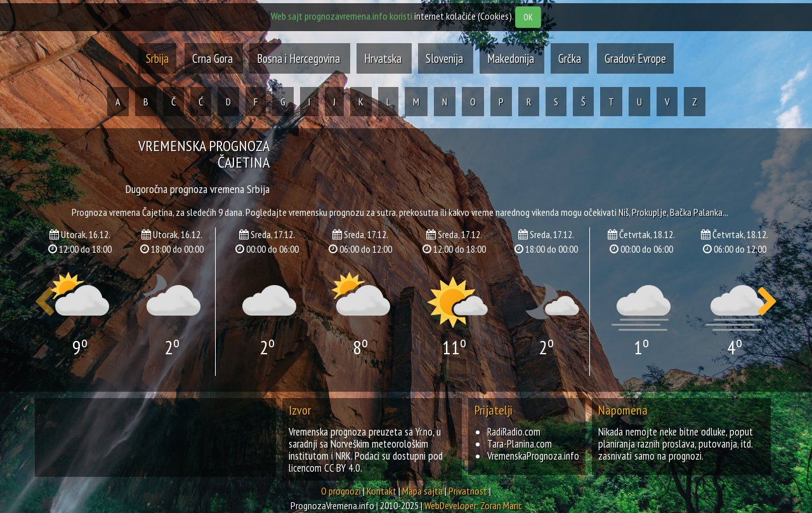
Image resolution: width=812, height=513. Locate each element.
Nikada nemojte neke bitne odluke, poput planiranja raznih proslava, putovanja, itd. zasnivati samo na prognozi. (676, 444)
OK (528, 17)
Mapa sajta (422, 491)
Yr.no (424, 432)
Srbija (157, 58)
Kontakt (382, 491)
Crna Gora (213, 58)
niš (624, 212)
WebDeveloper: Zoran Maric (473, 505)
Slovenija (446, 58)
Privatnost (468, 491)
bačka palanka (696, 212)
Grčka (570, 58)
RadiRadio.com (514, 432)
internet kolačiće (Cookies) (463, 16)
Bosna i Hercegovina (300, 58)
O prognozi (341, 491)
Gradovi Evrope (635, 58)
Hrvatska (384, 58)
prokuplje (649, 212)
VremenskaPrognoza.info (533, 456)
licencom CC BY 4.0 (324, 468)
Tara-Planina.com (520, 444)
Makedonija (512, 58)
